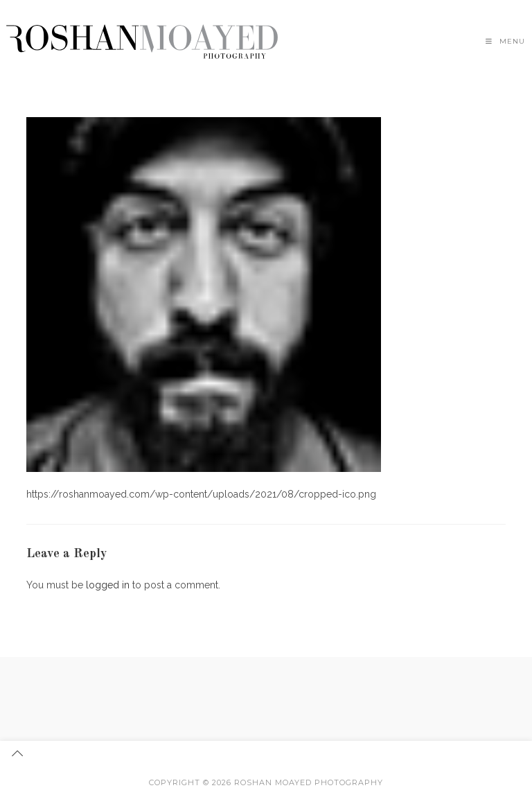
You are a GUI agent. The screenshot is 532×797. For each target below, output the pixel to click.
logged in (108, 585)
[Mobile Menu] (505, 41)
